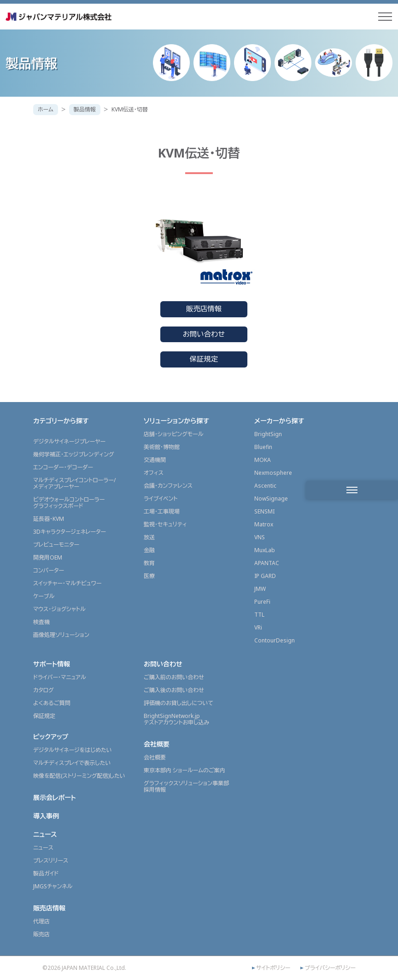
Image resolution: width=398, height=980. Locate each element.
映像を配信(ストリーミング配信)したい (79, 776)
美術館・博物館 (162, 447)
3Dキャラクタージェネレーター (70, 532)
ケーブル (44, 596)
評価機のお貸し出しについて (179, 703)
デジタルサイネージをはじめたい (73, 750)
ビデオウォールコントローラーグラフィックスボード (69, 503)
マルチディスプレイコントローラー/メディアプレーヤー (74, 483)
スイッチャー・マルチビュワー (67, 583)
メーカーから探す (279, 421)
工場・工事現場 (162, 511)
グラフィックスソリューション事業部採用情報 (186, 786)
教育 (149, 563)
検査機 (41, 622)
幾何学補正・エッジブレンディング (74, 454)
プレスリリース (51, 860)
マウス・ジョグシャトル (59, 609)
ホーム (46, 109)
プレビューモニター (56, 545)
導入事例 (46, 816)
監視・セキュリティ (165, 524)
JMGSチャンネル (53, 886)
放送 (149, 537)
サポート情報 (52, 664)
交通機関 (155, 460)
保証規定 (204, 359)
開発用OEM (48, 557)
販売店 (41, 934)
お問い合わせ (204, 334)
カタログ (44, 690)
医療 (149, 576)
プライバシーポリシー (330, 968)
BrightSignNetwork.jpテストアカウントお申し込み (176, 719)
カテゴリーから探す (61, 421)
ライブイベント (161, 499)
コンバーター (49, 570)
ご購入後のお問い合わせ (174, 690)
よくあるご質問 (52, 703)
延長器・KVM (49, 519)
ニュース (45, 834)
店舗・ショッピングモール (174, 434)
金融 (149, 550)
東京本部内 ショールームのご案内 (184, 770)
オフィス (154, 473)
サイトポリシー (273, 968)
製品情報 (85, 109)
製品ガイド (46, 873)
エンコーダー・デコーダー (63, 467)
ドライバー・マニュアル (60, 677)
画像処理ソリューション (61, 635)
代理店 (41, 921)
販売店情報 (204, 309)
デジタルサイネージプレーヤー (69, 441)
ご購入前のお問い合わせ (174, 677)
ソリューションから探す (176, 421)
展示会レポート (55, 797)
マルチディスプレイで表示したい (72, 763)
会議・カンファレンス (168, 486)
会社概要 (157, 744)
